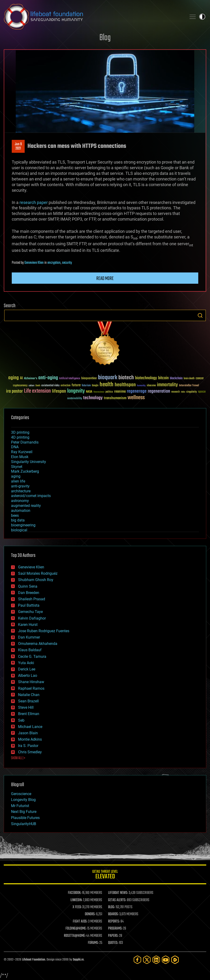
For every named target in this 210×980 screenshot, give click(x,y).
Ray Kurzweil (22, 452)
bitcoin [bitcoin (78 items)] (163, 378)
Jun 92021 (18, 146)
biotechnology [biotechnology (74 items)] (146, 378)
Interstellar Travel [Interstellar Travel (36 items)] (189, 386)
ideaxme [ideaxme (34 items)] (151, 386)
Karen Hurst (28, 625)
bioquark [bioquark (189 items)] (108, 378)
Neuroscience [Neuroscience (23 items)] (99, 392)
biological (19, 530)
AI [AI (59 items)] (21, 378)
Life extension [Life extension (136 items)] (37, 391)
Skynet (17, 467)
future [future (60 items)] (76, 385)
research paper (34, 202)
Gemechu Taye (30, 612)
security (67, 263)
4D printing (20, 437)
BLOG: (111, 907)
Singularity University (29, 462)
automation (21, 511)
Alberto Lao (28, 676)
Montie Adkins (30, 739)
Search (200, 315)
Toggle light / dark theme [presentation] (202, 17)
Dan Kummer (29, 637)
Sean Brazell (28, 701)
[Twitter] (147, 960)
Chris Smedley (30, 752)
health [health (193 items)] (107, 385)
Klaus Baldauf (30, 650)
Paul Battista (29, 605)
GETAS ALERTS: (117, 900)
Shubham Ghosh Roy (36, 580)
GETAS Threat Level (105, 875)
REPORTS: (114, 922)
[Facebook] (137, 960)
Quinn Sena (28, 586)
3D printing (20, 432)
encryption (54, 263)
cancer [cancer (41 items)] (200, 379)
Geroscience (21, 794)
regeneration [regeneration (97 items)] (159, 391)
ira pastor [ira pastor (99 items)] (14, 391)
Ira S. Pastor (28, 746)
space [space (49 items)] (202, 392)
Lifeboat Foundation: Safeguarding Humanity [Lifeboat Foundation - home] (93, 17)
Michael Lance (30, 727)
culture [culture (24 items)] (31, 386)
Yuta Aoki (26, 663)
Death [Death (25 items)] (38, 386)
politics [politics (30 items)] (109, 392)
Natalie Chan (29, 695)
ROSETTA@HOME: (75, 936)
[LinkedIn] (156, 960)
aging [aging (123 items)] (14, 378)
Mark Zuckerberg (25, 471)
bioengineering (23, 525)
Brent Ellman (29, 714)
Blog (105, 38)
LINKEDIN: (76, 900)
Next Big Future (24, 812)
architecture (21, 491)
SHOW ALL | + (18, 758)
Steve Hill (26, 707)
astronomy (20, 501)
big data (18, 520)
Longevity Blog (23, 800)
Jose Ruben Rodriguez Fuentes (44, 631)
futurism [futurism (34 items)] (86, 386)
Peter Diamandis (25, 442)
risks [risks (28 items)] (183, 392)
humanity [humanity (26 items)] (141, 386)
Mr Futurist (20, 806)
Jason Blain (28, 733)
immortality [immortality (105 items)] (167, 385)
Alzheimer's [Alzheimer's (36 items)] (31, 379)
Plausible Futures (25, 818)
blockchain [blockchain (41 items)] (176, 379)
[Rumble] (175, 960)
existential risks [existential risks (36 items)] (50, 386)
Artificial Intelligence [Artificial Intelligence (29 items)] (70, 379)
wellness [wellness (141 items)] (136, 398)
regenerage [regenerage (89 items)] (137, 391)
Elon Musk (20, 457)
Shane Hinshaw (31, 682)
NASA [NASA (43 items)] (89, 392)
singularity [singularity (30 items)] (192, 392)
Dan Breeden (29, 593)
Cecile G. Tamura (32, 657)
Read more (105, 279)
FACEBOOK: (75, 893)
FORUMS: (93, 943)
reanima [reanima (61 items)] (120, 392)
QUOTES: (113, 943)
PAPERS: (113, 936)
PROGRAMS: (115, 929)
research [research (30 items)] (175, 392)
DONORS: (90, 914)
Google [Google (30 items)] (95, 386)
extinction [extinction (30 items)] (66, 386)
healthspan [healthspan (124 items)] (125, 385)
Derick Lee (27, 669)
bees (15, 515)
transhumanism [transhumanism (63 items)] (115, 398)
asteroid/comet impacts (31, 496)
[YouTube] (166, 960)
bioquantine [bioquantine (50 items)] (89, 378)
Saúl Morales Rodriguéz (38, 573)
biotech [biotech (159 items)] (126, 378)
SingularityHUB (24, 824)
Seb (21, 720)
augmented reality (26, 506)
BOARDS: (113, 914)
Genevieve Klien (34, 263)
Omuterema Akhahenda (38, 644)
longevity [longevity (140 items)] (76, 391)
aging (16, 476)
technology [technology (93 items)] (93, 398)
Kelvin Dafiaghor (32, 618)
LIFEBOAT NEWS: (118, 893)
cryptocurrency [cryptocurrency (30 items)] (20, 386)
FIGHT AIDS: (80, 922)
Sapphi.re (78, 960)
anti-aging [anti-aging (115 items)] (48, 378)
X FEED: (77, 907)
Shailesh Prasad (32, 599)
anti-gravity (20, 486)
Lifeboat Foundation (34, 960)
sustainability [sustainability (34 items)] (75, 399)
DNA (15, 447)
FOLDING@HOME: (76, 929)
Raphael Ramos (31, 688)
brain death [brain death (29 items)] (189, 379)
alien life (18, 481)
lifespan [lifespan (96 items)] (59, 391)
